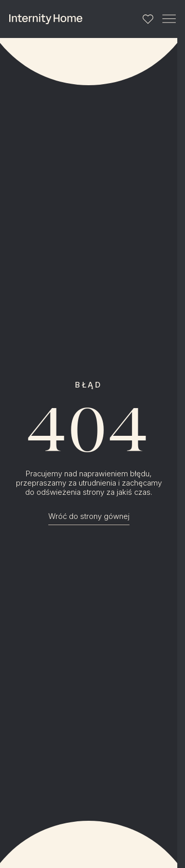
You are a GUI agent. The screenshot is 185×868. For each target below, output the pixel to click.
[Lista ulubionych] (148, 19)
